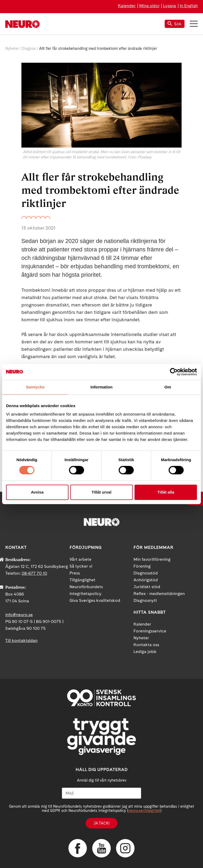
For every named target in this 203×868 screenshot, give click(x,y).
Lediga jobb (145, 652)
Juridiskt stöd (147, 587)
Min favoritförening (152, 559)
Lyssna (170, 6)
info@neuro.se (19, 615)
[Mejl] (101, 793)
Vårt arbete (80, 559)
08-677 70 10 (34, 573)
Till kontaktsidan (21, 640)
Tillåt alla (166, 492)
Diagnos (29, 48)
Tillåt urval (102, 492)
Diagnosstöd (146, 573)
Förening (142, 566)
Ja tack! (101, 823)
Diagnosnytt (145, 600)
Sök (175, 24)
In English (189, 6)
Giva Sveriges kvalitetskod (95, 600)
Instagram (125, 848)
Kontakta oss (146, 645)
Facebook (78, 848)
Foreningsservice (150, 631)
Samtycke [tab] (35, 387)
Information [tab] (101, 387)
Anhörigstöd (146, 580)
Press (75, 573)
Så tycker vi (81, 566)
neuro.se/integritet (144, 811)
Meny (194, 24)
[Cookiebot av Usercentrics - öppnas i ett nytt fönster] (174, 372)
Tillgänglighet (82, 580)
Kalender (127, 6)
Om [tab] (168, 387)
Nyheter (12, 48)
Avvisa (37, 492)
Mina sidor (149, 6)
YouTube (101, 848)
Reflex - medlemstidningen (159, 594)
